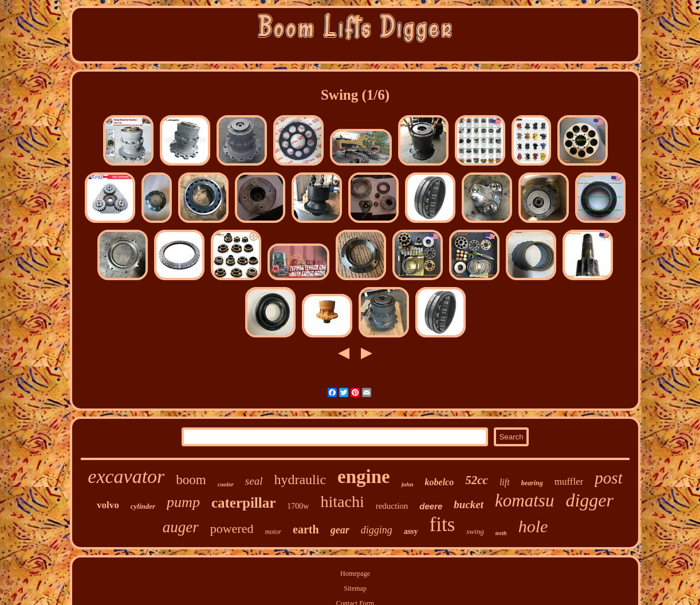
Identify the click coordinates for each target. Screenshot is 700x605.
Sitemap (355, 588)
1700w (298, 506)
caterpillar (243, 503)
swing (475, 531)
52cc (477, 480)
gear (340, 530)
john (408, 484)
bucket (469, 504)
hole (533, 526)
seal (254, 481)
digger (589, 500)
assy (411, 531)
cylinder (143, 506)
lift (505, 482)
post (608, 478)
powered (232, 529)
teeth (501, 533)
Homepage (355, 573)
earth (306, 529)
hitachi (342, 502)
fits (443, 525)
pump (183, 502)
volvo (108, 505)
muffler (569, 482)
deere (431, 506)
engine (364, 477)
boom (191, 480)
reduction (392, 506)
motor (273, 532)
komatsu (524, 500)
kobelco (440, 482)
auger (181, 527)
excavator (126, 476)
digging (377, 530)
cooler (226, 484)
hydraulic (300, 480)
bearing (532, 483)
